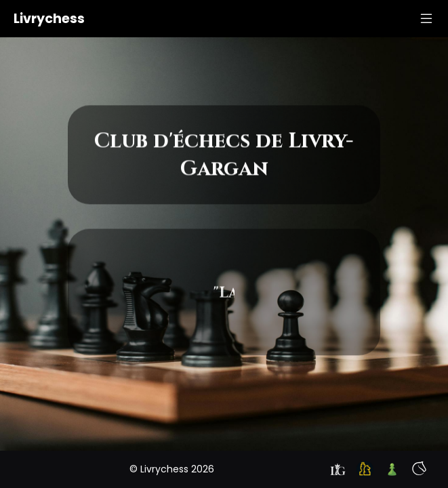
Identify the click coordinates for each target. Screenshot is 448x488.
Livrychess (49, 19)
